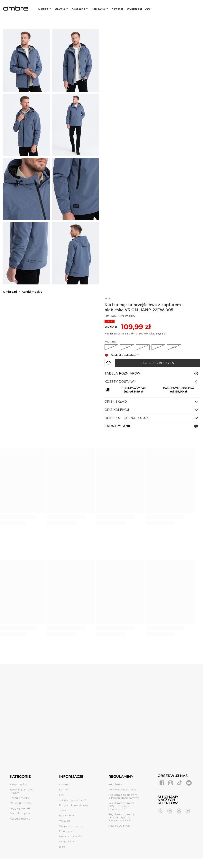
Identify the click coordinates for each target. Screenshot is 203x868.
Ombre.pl (10, 292)
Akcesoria (78, 9)
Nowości (117, 9)
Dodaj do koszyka (158, 363)
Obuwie (60, 9)
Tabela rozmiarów (122, 373)
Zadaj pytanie (118, 426)
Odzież (43, 9)
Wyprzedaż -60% (139, 9)
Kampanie (98, 9)
